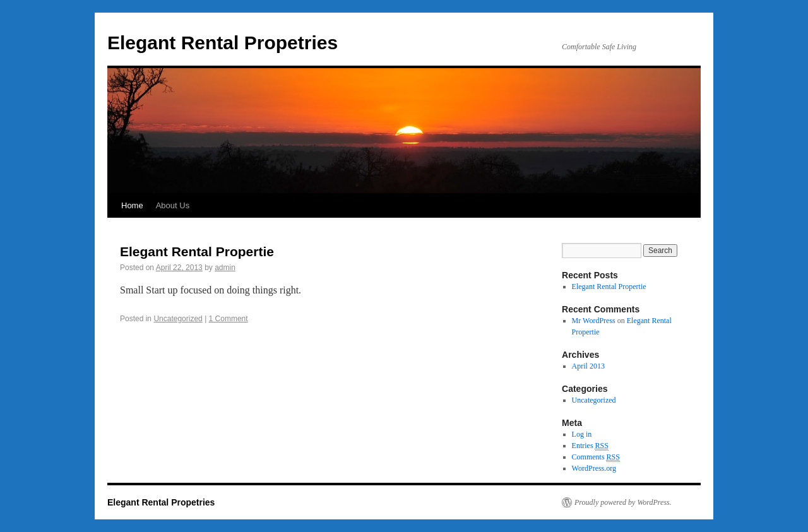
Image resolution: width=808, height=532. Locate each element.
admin (225, 268)
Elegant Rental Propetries (223, 43)
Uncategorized (178, 319)
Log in (582, 434)
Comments (596, 457)
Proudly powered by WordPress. (623, 502)
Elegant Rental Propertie (197, 251)
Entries (590, 446)
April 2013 (588, 366)
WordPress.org (594, 468)
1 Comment (229, 319)
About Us (173, 205)
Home (132, 205)
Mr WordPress (594, 321)
